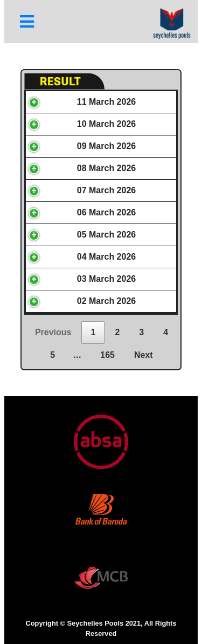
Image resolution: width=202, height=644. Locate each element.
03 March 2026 (106, 279)
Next (144, 355)
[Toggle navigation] (27, 22)
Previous (53, 332)
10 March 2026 (106, 124)
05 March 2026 (106, 235)
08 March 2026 (106, 168)
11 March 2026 (106, 102)
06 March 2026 (106, 212)
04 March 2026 (106, 257)
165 (107, 355)
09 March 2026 (106, 146)
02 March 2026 (106, 301)
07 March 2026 (106, 190)
